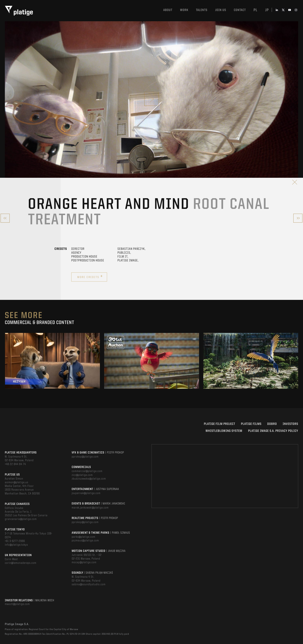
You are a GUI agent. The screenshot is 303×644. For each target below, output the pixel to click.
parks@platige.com (83, 537)
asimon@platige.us (17, 482)
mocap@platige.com (84, 562)
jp (267, 10)
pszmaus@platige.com (85, 541)
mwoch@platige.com (17, 604)
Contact (240, 10)
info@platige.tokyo (16, 545)
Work (184, 10)
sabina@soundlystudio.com (89, 584)
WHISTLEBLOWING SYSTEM (224, 431)
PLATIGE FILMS (251, 424)
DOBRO (272, 424)
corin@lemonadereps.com (21, 563)
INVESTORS (290, 424)
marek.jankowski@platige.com (90, 508)
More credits (90, 276)
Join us (221, 10)
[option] (52, 361)
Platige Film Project (220, 424)
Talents (202, 10)
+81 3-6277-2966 (15, 541)
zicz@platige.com (82, 475)
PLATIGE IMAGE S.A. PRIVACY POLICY (273, 431)
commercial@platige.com (87, 471)
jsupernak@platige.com (86, 493)
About (168, 10)
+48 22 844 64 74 (15, 464)
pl (255, 10)
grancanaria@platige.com (21, 519)
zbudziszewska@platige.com (89, 479)
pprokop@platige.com (85, 457)
